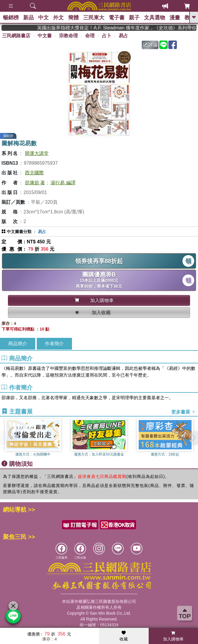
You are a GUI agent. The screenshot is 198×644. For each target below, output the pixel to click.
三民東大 (94, 18)
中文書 (45, 36)
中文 (43, 18)
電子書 (117, 18)
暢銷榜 (11, 18)
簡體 (73, 18)
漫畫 (175, 18)
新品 (28, 18)
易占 (123, 36)
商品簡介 (18, 344)
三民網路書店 (16, 36)
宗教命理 (68, 36)
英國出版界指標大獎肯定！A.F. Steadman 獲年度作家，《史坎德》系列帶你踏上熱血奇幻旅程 (122, 28)
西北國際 (34, 173)
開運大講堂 (37, 153)
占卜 (107, 36)
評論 (150, 45)
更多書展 (184, 412)
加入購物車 (173, 636)
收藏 (124, 636)
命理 (90, 36)
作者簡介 (54, 344)
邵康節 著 (35, 183)
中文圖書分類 (19, 232)
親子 (134, 18)
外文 (58, 18)
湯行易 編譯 (63, 183)
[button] (194, 438)
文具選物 (155, 18)
